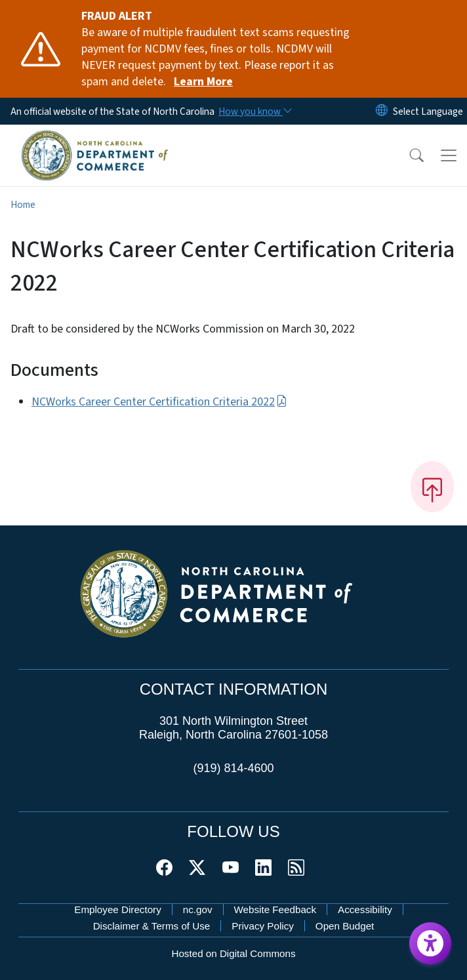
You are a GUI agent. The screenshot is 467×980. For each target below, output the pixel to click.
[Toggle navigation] (449, 155)
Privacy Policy (263, 926)
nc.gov (198, 909)
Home (23, 205)
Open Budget (345, 926)
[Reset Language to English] (382, 111)
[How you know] (254, 112)
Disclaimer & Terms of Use (152, 926)
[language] (428, 112)
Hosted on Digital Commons (233, 953)
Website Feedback (275, 909)
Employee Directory (118, 909)
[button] (408, 155)
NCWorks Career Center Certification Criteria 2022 (159, 402)
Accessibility (365, 909)
